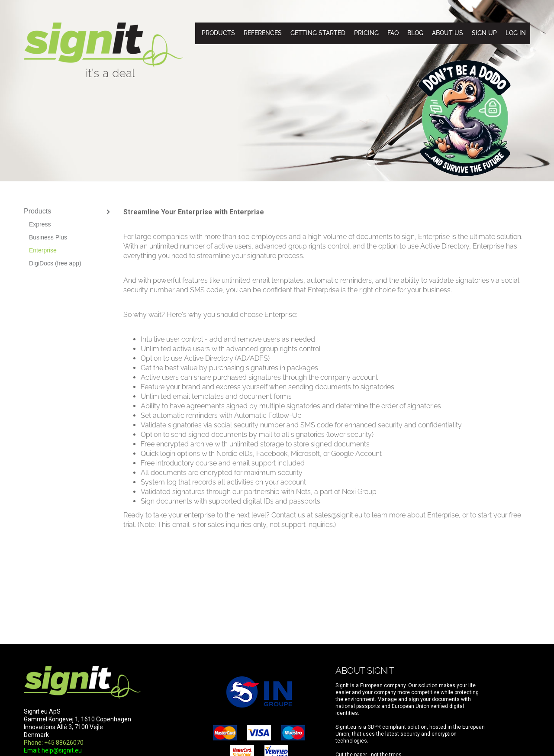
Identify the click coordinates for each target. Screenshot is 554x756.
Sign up (484, 33)
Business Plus (48, 237)
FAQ (393, 33)
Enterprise (43, 250)
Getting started (318, 33)
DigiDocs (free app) (55, 263)
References (263, 33)
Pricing (366, 33)
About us (448, 33)
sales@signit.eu (338, 515)
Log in (516, 33)
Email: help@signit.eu (53, 750)
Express (40, 224)
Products (218, 33)
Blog (415, 33)
